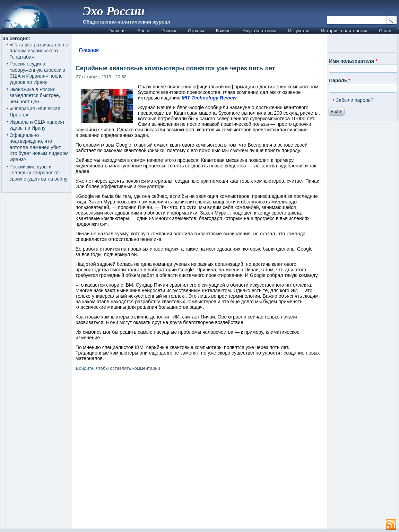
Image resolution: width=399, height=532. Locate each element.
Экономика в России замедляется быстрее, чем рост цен (35, 95)
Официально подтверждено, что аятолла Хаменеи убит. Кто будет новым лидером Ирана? (39, 147)
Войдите (85, 368)
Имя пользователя (353, 61)
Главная (117, 31)
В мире (223, 31)
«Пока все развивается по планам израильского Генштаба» (39, 51)
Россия (169, 31)
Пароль (340, 80)
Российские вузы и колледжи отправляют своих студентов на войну (39, 173)
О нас (385, 31)
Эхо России (114, 11)
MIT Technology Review (209, 98)
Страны (196, 31)
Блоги (143, 31)
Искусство (299, 31)
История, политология (344, 31)
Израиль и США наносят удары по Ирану (37, 125)
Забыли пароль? (355, 100)
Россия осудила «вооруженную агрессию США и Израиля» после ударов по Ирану (37, 73)
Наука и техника (260, 31)
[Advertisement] (199, 451)
